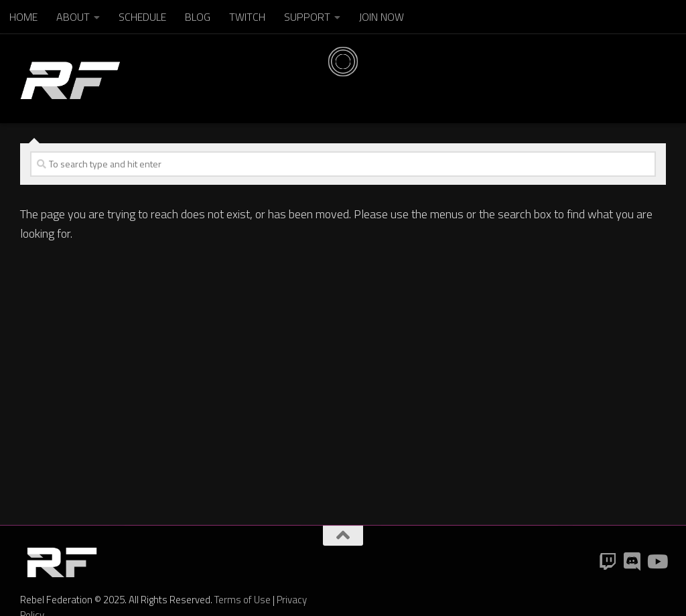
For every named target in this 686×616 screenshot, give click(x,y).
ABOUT (73, 17)
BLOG (198, 17)
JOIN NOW (382, 17)
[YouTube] (657, 562)
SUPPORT (307, 17)
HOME (23, 17)
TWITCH (247, 17)
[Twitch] (608, 562)
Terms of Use (243, 600)
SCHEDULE (142, 17)
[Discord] (632, 562)
